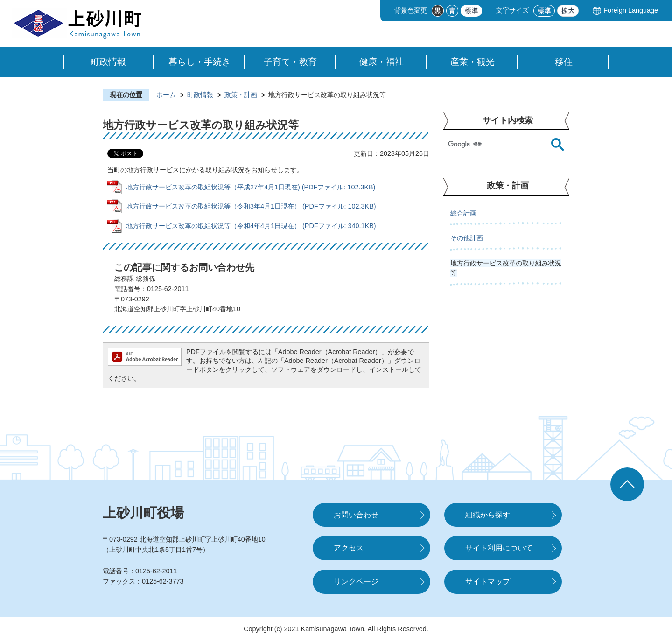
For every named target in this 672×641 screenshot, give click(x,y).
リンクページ (356, 582)
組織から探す (488, 515)
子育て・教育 (290, 62)
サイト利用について (499, 548)
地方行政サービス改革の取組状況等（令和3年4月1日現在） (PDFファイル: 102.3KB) (251, 206)
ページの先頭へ (627, 484)
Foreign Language (631, 10)
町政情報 (108, 62)
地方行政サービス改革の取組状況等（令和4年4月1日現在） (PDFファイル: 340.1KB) (251, 226)
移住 (564, 62)
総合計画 (463, 213)
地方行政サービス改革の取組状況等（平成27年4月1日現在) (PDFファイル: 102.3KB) (251, 187)
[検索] (497, 145)
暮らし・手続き (199, 62)
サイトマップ (488, 582)
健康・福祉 (381, 62)
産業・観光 (472, 62)
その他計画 (467, 238)
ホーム (166, 95)
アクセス (349, 548)
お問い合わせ (356, 515)
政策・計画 (241, 95)
